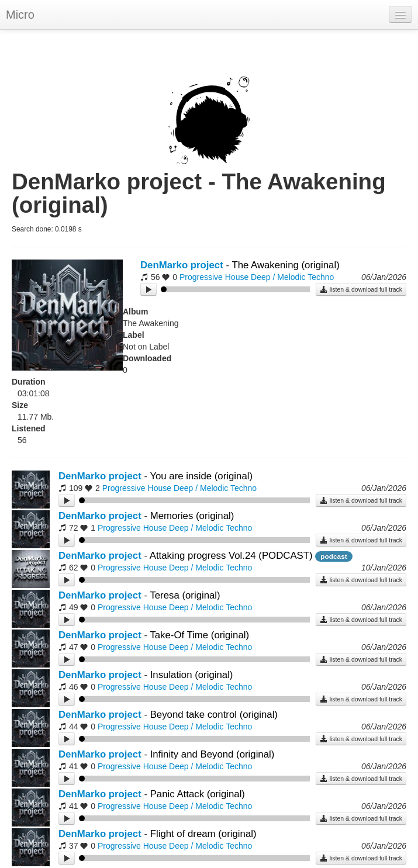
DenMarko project (182, 265)
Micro (20, 15)
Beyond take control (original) (214, 715)
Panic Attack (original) (198, 794)
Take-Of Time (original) (199, 635)
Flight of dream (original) (203, 834)
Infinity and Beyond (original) (213, 754)
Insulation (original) (192, 675)
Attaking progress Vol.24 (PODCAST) (231, 556)
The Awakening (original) (285, 265)
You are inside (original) (201, 476)
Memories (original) (192, 516)
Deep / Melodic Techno (292, 277)
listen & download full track (361, 289)
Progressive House (214, 277)
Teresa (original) (185, 595)
